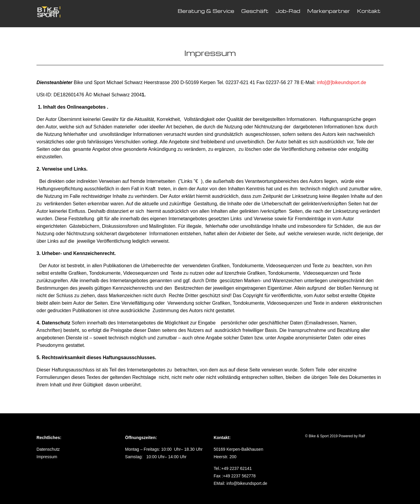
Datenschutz (48, 449)
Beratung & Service (206, 11)
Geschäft (255, 11)
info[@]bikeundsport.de (341, 82)
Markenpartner (329, 11)
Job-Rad (288, 11)
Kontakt (369, 11)
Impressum (47, 457)
